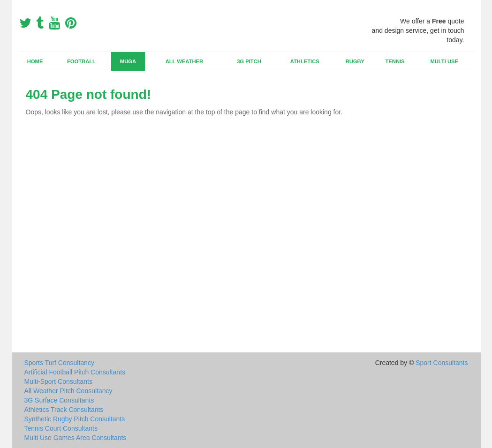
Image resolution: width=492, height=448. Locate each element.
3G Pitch (249, 61)
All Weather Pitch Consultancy (68, 391)
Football (81, 61)
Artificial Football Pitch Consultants (75, 372)
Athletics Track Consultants (64, 410)
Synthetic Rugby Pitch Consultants (75, 419)
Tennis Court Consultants (61, 428)
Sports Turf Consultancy (59, 363)
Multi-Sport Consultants (59, 381)
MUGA (128, 61)
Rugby (355, 61)
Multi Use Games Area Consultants (76, 438)
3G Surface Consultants (59, 400)
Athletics (305, 61)
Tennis (395, 61)
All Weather (184, 61)
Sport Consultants (442, 363)
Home (35, 61)
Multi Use (444, 61)
